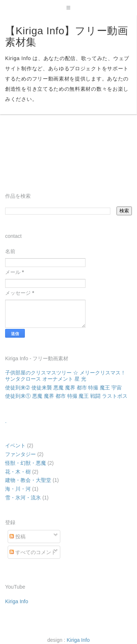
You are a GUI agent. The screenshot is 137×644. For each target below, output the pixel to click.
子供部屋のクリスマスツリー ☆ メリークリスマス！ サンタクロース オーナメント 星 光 (65, 376)
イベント (15, 445)
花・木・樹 (18, 472)
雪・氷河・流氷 (23, 498)
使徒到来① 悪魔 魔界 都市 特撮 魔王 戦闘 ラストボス (66, 396)
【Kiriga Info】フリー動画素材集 (67, 36)
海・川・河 (18, 489)
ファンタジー (20, 454)
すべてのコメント (33, 552)
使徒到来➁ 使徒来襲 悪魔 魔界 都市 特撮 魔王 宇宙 (63, 388)
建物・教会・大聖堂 (28, 480)
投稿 (18, 537)
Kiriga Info (17, 601)
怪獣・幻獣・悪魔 (26, 463)
